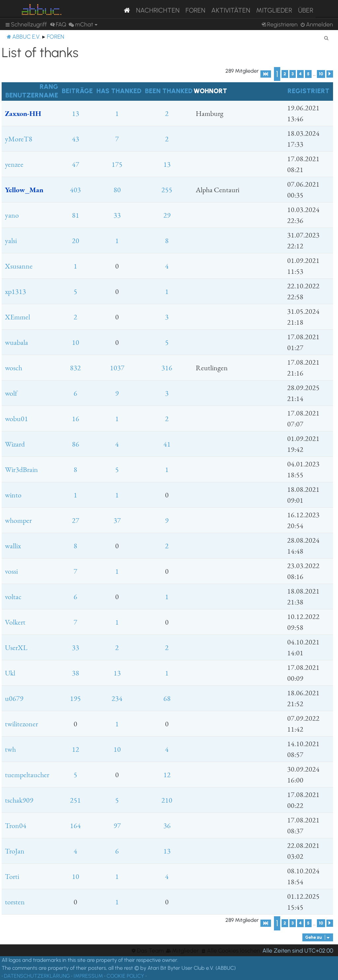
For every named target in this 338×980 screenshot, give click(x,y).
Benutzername (32, 95)
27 (76, 520)
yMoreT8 (19, 139)
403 (75, 190)
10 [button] (321, 74)
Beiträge (77, 91)
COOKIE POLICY (125, 976)
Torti (12, 876)
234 (117, 698)
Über (306, 10)
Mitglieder (274, 10)
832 (75, 368)
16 (76, 419)
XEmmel (17, 317)
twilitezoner (21, 724)
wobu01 (17, 419)
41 (167, 444)
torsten (15, 902)
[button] (266, 74)
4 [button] (300, 74)
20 (76, 241)
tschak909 (19, 800)
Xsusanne (19, 266)
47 (76, 164)
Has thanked (119, 91)
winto (13, 495)
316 (167, 368)
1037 (117, 368)
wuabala (17, 342)
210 (167, 800)
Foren (195, 10)
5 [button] (308, 74)
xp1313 (16, 291)
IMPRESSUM (88, 976)
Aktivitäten (231, 10)
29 (167, 215)
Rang (49, 87)
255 (167, 190)
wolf (11, 393)
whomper (18, 520)
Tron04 (16, 826)
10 (76, 342)
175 (117, 164)
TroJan (15, 851)
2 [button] (285, 74)
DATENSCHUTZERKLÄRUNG (37, 976)
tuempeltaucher (27, 775)
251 (75, 800)
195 (75, 698)
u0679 (14, 698)
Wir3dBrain (21, 470)
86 (76, 444)
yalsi (11, 241)
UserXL (16, 648)
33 (117, 215)
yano (12, 215)
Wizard (15, 444)
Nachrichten (158, 10)
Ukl (10, 673)
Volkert (15, 622)
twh (10, 749)
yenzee (14, 164)
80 (117, 190)
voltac (13, 597)
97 (117, 826)
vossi (11, 571)
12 (76, 749)
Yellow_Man (24, 190)
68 (167, 698)
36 (167, 826)
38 (76, 673)
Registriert (308, 91)
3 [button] (293, 74)
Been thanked (169, 91)
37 (117, 520)
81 (76, 215)
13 (76, 113)
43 (76, 139)
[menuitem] (58, 24)
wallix (13, 546)
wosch (14, 368)
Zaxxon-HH (23, 113)
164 (75, 826)
